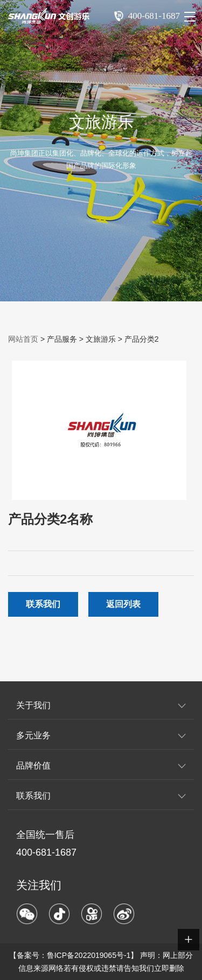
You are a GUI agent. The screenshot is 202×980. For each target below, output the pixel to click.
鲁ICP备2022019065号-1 (89, 955)
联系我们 (43, 604)
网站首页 (23, 339)
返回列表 (123, 604)
